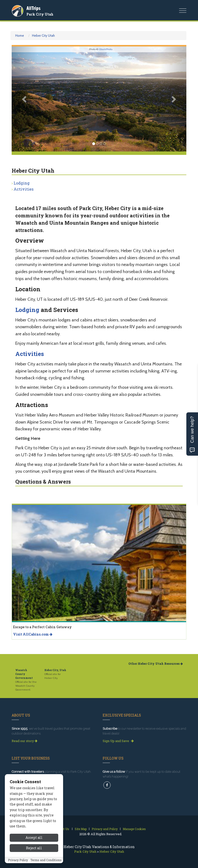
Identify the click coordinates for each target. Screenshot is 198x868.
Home (20, 35)
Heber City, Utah (55, 670)
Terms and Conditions (46, 860)
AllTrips (33, 8)
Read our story (25, 741)
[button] (25, 99)
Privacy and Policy (105, 829)
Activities (24, 189)
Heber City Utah (43, 35)
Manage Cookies (134, 829)
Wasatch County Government (24, 674)
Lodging (22, 183)
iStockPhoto (106, 49)
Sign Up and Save (118, 741)
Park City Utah (40, 14)
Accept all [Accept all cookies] (34, 837)
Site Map (81, 829)
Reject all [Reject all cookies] (34, 848)
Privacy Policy (18, 860)
